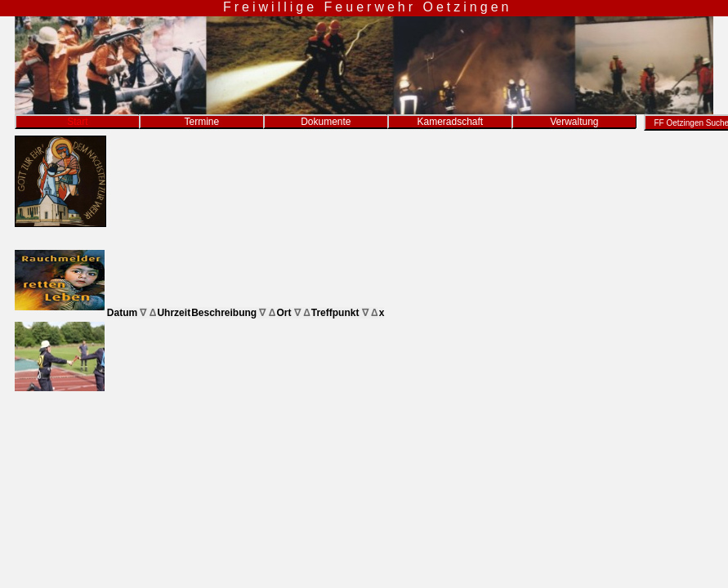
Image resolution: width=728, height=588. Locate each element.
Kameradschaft (450, 122)
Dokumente (326, 122)
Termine (201, 122)
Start (77, 122)
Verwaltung (574, 122)
